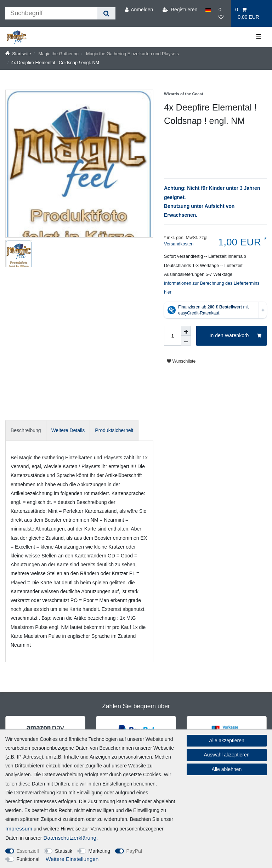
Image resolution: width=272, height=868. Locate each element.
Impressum (19, 829)
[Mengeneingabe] (172, 336)
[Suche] (106, 13)
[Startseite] (18, 54)
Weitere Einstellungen (72, 859)
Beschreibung (26, 430)
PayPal (134, 851)
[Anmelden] (139, 10)
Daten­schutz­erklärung (70, 838)
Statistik (64, 851)
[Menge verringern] (186, 341)
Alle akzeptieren (227, 741)
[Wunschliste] (223, 13)
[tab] (26, 430)
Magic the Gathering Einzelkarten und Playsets (132, 54)
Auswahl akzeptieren (226, 755)
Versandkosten (179, 244)
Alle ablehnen (227, 769)
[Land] (208, 10)
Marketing (99, 851)
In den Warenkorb (236, 336)
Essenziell (28, 851)
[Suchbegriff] (51, 13)
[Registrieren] (180, 10)
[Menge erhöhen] (186, 331)
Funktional (28, 859)
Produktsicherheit (114, 430)
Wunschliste (181, 361)
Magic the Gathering (58, 54)
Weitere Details (68, 430)
